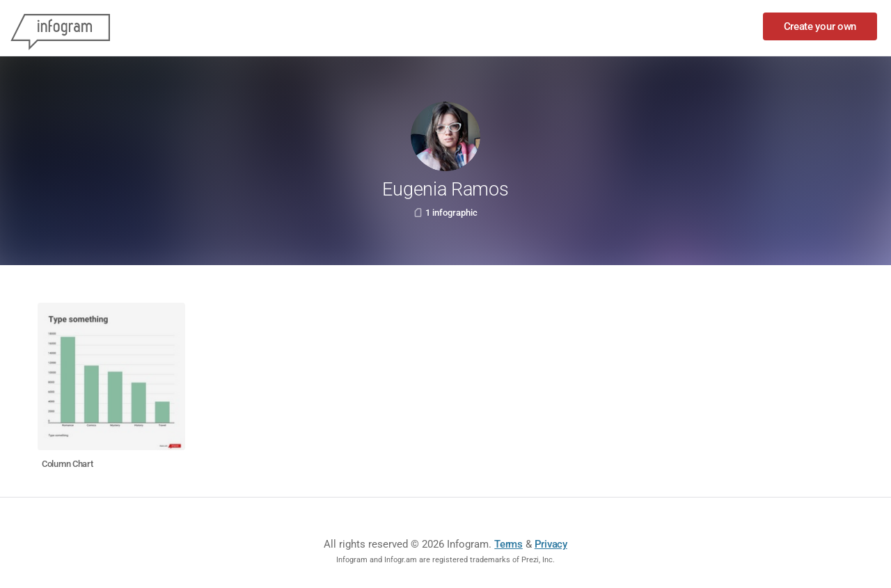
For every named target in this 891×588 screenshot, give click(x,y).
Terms (508, 544)
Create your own (820, 26)
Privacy (551, 544)
